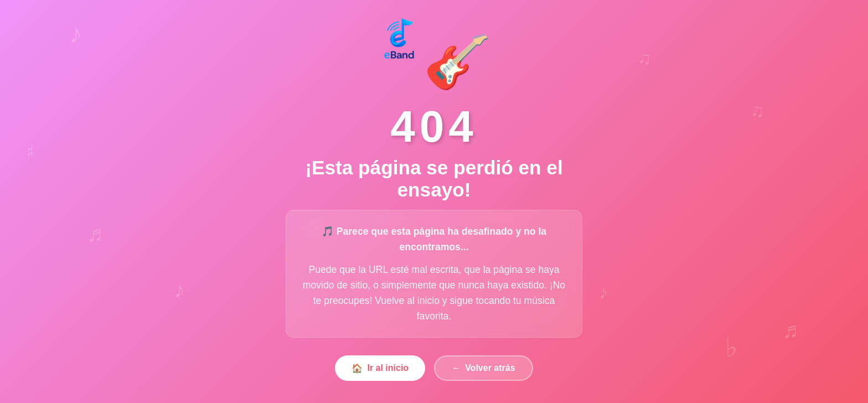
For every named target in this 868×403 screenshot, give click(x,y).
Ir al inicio (380, 368)
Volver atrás (483, 369)
